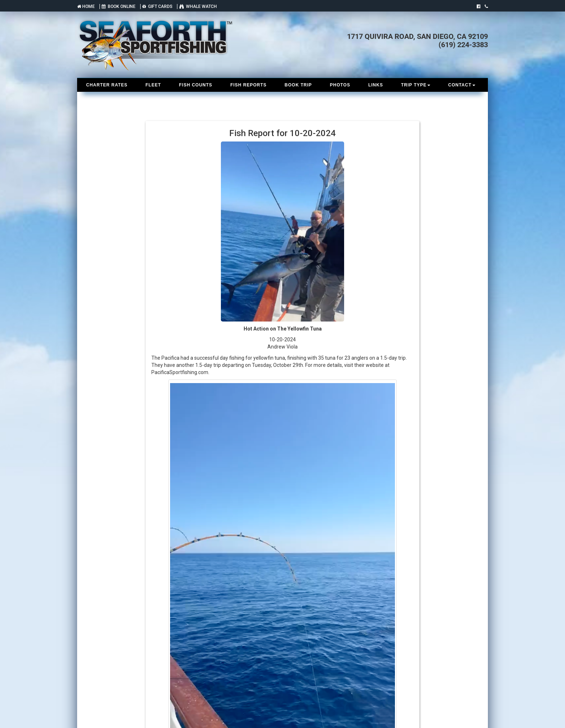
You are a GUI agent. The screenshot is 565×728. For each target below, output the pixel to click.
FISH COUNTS (196, 85)
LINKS (376, 85)
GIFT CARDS (157, 6)
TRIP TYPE (416, 85)
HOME (86, 6)
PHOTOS (340, 85)
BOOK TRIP (298, 85)
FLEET (153, 85)
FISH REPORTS (248, 85)
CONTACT (462, 85)
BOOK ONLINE (119, 6)
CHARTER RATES (107, 85)
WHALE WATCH (198, 6)
